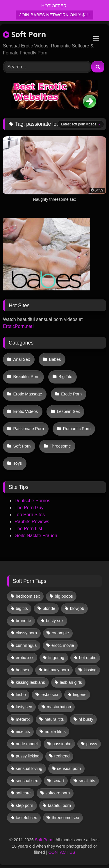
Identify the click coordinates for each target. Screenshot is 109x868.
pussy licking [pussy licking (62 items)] (28, 756)
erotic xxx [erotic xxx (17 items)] (25, 658)
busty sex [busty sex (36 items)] (55, 621)
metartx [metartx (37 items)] (23, 719)
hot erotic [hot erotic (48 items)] (88, 658)
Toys (18, 463)
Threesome (60, 446)
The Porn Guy (29, 508)
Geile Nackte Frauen (36, 536)
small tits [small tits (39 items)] (87, 781)
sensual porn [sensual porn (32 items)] (69, 768)
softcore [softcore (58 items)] (23, 793)
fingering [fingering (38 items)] (56, 658)
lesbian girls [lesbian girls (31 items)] (71, 682)
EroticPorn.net (18, 326)
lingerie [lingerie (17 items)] (80, 695)
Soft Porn (25, 34)
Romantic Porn (77, 429)
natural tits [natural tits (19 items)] (54, 719)
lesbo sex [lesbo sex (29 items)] (50, 695)
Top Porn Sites (30, 515)
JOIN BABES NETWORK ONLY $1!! (54, 15)
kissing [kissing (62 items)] (90, 670)
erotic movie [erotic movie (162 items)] (63, 645)
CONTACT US (62, 852)
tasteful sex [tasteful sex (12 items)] (26, 818)
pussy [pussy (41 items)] (92, 744)
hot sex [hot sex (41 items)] (22, 670)
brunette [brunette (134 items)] (23, 621)
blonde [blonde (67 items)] (49, 608)
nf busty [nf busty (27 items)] (86, 719)
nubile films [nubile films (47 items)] (55, 732)
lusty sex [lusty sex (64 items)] (24, 707)
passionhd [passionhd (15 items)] (62, 744)
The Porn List (28, 529)
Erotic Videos (26, 411)
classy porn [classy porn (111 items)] (26, 633)
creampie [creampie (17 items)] (60, 633)
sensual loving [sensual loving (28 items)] (29, 768)
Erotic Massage (28, 394)
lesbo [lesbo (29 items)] (21, 695)
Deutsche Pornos (32, 501)
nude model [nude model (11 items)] (27, 744)
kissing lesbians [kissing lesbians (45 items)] (30, 682)
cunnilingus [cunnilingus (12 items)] (26, 645)
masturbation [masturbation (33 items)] (59, 707)
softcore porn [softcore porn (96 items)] (58, 793)
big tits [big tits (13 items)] (22, 608)
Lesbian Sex (68, 411)
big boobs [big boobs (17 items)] (64, 596)
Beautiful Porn (26, 377)
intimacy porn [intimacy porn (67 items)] (57, 670)
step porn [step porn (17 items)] (24, 805)
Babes (55, 359)
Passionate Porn (29, 429)
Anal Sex (22, 359)
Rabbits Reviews (32, 522)
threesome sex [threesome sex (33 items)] (65, 818)
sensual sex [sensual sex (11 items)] (27, 781)
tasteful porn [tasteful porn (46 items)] (59, 805)
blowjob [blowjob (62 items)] (77, 608)
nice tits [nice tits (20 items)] (23, 732)
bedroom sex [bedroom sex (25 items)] (28, 596)
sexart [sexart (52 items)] (58, 781)
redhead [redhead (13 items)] (62, 756)
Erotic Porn (71, 394)
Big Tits (65, 377)
